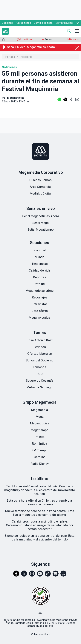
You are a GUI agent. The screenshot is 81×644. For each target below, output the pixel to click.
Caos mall (8, 23)
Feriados (40, 347)
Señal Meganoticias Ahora (41, 216)
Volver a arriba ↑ (40, 634)
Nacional (40, 250)
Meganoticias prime (40, 291)
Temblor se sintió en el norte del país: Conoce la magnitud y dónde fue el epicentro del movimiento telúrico (40, 490)
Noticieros (26, 57)
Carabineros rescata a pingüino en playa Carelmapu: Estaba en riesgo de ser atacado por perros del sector (40, 525)
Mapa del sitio (45, 626)
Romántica (40, 443)
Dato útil (40, 284)
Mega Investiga (40, 318)
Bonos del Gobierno (40, 360)
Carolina (40, 457)
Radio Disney (40, 464)
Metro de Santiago (40, 387)
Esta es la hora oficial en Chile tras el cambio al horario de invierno (40, 502)
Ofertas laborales (40, 354)
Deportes (40, 277)
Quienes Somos (40, 180)
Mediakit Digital (41, 193)
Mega (40, 417)
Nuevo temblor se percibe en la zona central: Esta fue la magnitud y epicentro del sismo (40, 513)
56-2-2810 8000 (55, 623)
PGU (40, 374)
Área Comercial (41, 187)
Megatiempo (40, 430)
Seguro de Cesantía (40, 380)
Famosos (40, 367)
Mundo (40, 257)
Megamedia (40, 410)
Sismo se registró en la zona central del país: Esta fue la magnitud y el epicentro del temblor (40, 537)
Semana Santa (64, 23)
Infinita (40, 437)
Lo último (26, 39)
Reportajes (40, 297)
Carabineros (24, 23)
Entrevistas (40, 304)
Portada (10, 57)
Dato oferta (40, 311)
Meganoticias (40, 423)
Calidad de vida (40, 270)
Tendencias (40, 264)
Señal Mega (40, 223)
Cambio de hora (43, 23)
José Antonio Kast (40, 340)
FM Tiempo (40, 450)
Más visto (73, 39)
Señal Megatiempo (41, 229)
